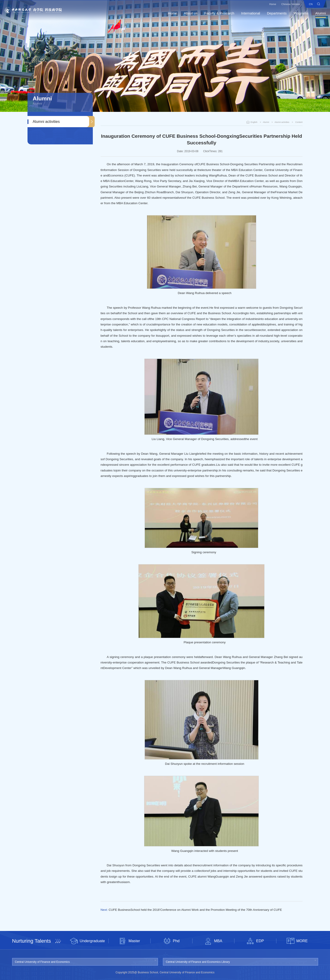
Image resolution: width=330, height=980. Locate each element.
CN (306, 5)
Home (267, 5)
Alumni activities (46, 121)
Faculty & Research (215, 14)
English (254, 122)
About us (186, 14)
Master (129, 941)
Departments (272, 14)
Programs (297, 14)
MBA (213, 941)
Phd (171, 941)
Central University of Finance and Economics (42, 962)
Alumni (316, 14)
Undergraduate (87, 941)
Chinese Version (286, 5)
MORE (297, 941)
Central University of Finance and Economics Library (198, 962)
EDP (255, 941)
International (246, 14)
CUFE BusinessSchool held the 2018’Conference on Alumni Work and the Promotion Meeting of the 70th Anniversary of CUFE (195, 910)
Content (299, 122)
